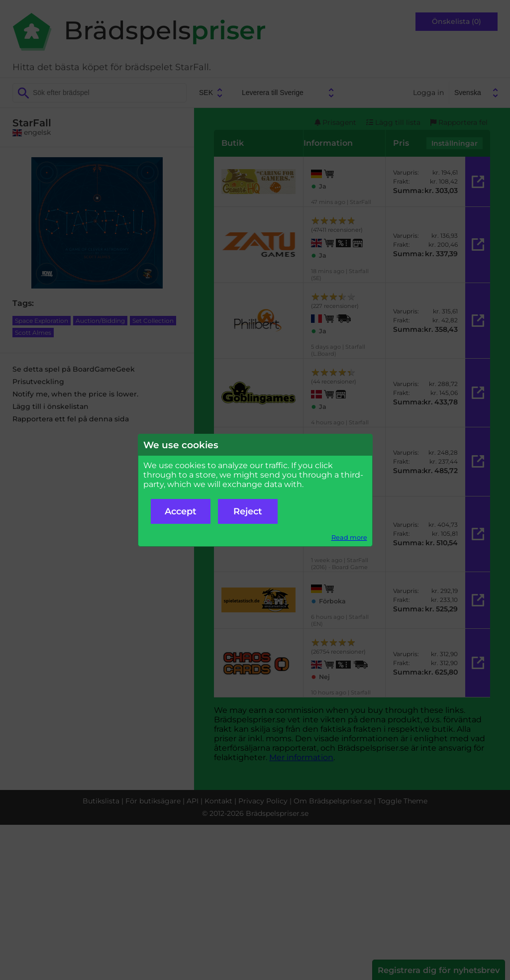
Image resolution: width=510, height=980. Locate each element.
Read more (349, 538)
